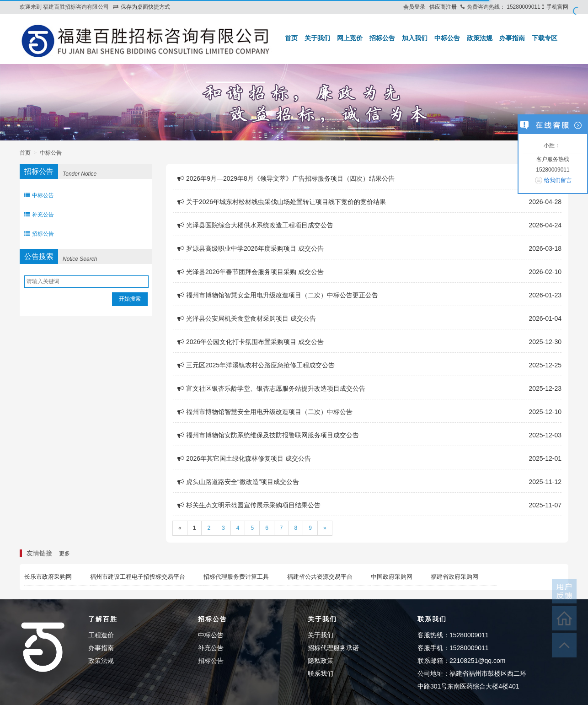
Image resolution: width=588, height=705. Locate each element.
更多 (64, 554)
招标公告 (382, 38)
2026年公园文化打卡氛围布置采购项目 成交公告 (251, 342)
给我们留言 (558, 180)
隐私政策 (321, 661)
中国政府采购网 (392, 577)
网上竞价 (350, 38)
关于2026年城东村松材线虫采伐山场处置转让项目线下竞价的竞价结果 (282, 202)
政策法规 (480, 38)
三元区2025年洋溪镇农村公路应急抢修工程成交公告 (256, 365)
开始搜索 (130, 299)
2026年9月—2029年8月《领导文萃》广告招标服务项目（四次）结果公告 (286, 178)
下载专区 (545, 38)
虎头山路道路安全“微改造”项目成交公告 (238, 482)
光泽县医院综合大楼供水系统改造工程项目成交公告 (255, 225)
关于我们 (317, 38)
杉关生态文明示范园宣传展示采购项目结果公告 (249, 505)
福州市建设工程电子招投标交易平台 (138, 577)
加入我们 (415, 38)
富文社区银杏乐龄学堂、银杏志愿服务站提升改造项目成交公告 (271, 388)
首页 (291, 38)
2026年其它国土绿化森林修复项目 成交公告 (244, 458)
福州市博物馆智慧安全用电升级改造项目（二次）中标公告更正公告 (278, 295)
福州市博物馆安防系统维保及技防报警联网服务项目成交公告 (268, 435)
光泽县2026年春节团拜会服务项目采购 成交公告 (251, 272)
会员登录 (414, 7)
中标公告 (447, 38)
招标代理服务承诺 (333, 648)
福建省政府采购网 (454, 577)
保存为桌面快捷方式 (145, 7)
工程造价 (101, 635)
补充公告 (39, 215)
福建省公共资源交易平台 (320, 577)
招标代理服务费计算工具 (236, 577)
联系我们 (321, 673)
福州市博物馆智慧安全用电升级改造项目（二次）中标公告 (265, 412)
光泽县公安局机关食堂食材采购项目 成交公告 (247, 318)
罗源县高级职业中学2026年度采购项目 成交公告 (251, 248)
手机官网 (557, 7)
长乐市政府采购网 (48, 577)
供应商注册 (443, 7)
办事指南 (512, 38)
